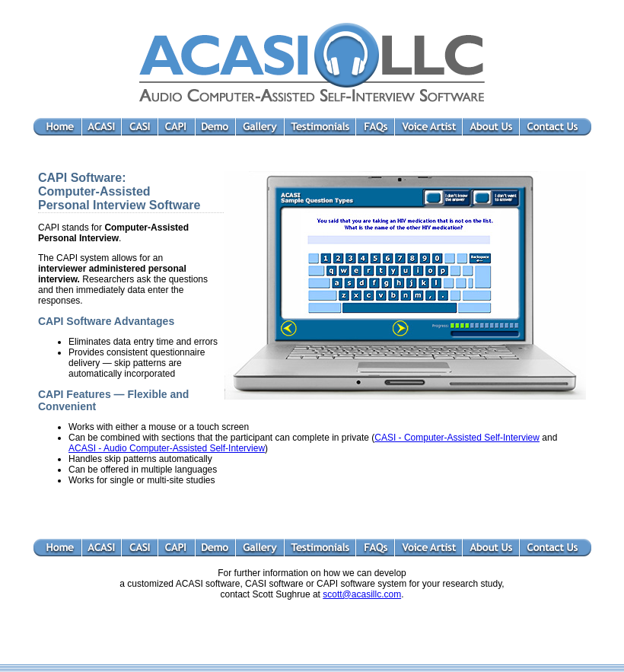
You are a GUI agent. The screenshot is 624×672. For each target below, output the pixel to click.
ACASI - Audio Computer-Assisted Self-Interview (167, 448)
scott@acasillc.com (362, 594)
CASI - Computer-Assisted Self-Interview (457, 438)
